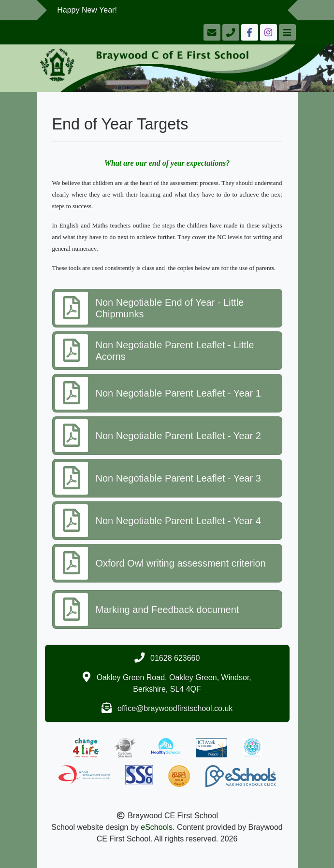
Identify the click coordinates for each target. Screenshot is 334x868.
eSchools (157, 827)
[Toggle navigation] (286, 32)
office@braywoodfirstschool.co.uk (175, 708)
